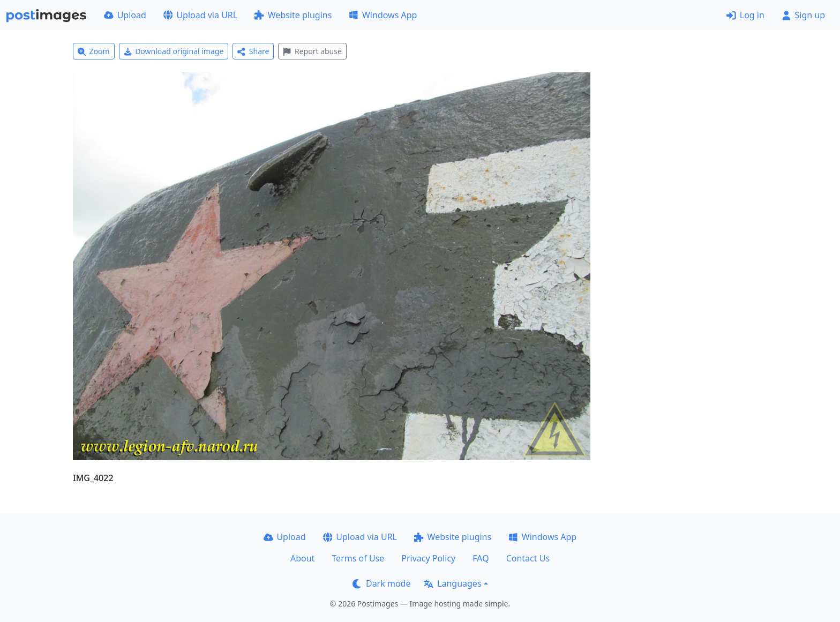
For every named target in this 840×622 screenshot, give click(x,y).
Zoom (94, 51)
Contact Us (528, 558)
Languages (452, 583)
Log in (745, 15)
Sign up (803, 15)
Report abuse (312, 51)
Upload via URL (200, 15)
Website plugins (293, 15)
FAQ (481, 558)
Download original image (174, 51)
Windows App (383, 15)
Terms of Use (358, 558)
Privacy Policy (428, 558)
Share (253, 51)
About (302, 558)
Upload (125, 15)
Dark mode (381, 583)
